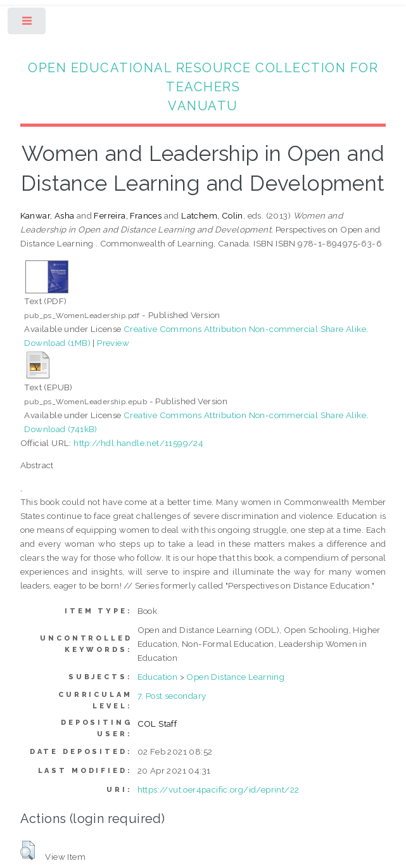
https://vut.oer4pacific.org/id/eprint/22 (219, 789)
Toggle (28, 24)
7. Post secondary (172, 696)
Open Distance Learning (235, 677)
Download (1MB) (57, 343)
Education (158, 677)
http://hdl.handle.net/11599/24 (138, 443)
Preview (113, 343)
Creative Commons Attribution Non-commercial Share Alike (245, 329)
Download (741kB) (60, 429)
